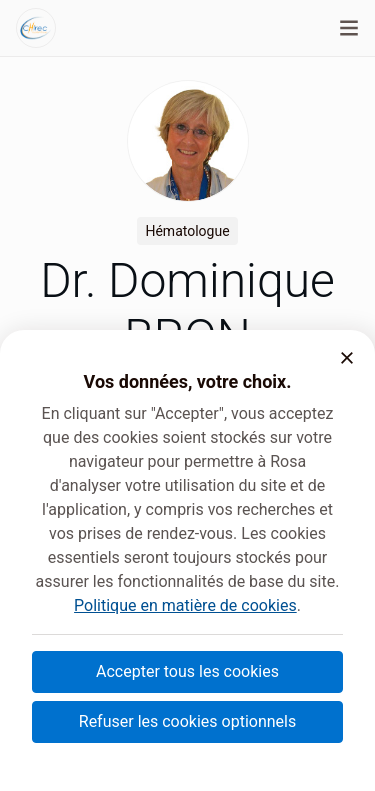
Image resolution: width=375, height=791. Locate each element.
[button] (347, 358)
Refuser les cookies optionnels (187, 721)
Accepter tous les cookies (187, 671)
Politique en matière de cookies (185, 605)
